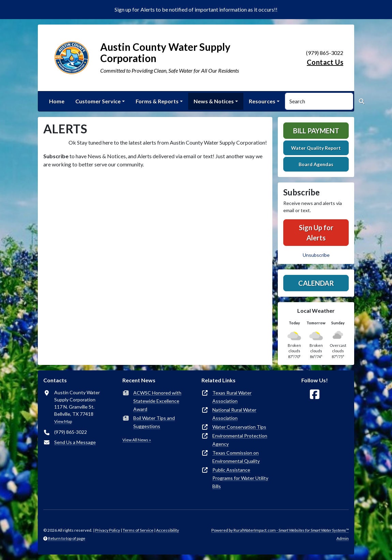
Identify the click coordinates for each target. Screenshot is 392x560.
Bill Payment (316, 131)
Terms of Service (138, 530)
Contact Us (325, 62)
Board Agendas (316, 164)
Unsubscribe (316, 255)
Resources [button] (262, 101)
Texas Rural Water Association (232, 397)
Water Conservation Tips (239, 427)
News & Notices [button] (214, 101)
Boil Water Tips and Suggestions (154, 422)
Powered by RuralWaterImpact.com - (280, 530)
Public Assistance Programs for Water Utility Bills (240, 478)
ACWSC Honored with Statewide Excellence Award (157, 401)
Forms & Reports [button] (157, 101)
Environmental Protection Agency (240, 440)
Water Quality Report (316, 148)
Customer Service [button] (98, 101)
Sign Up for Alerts (316, 233)
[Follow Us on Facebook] (315, 394)
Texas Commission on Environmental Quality (236, 457)
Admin (343, 538)
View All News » (137, 440)
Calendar (316, 283)
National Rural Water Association (234, 414)
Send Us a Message (75, 442)
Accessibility (168, 530)
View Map (63, 421)
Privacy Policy (108, 530)
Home (57, 101)
